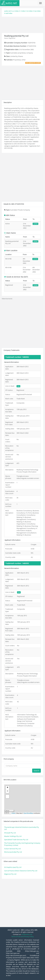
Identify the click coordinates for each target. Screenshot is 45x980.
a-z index (16, 11)
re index (30, 11)
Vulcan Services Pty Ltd (12, 849)
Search (36, 771)
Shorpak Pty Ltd (10, 833)
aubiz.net (7, 11)
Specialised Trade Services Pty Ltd (16, 840)
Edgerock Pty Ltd (10, 874)
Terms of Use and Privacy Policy (22, 936)
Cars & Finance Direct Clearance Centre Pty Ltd (21, 871)
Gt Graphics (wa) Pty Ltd (13, 867)
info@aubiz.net (27, 934)
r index (23, 11)
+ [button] (7, 788)
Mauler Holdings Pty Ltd (13, 836)
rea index (37, 11)
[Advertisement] (23, 24)
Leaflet (13, 813)
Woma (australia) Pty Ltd (13, 852)
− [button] (7, 791)
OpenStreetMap (28, 813)
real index (9, 13)
